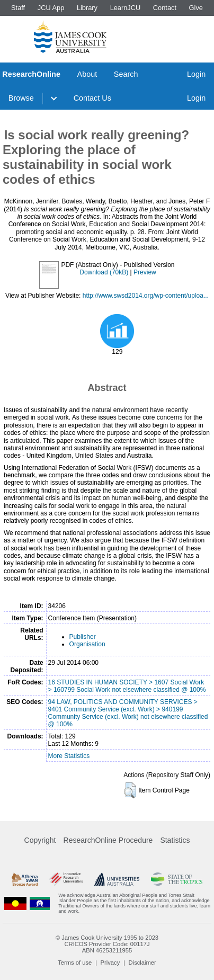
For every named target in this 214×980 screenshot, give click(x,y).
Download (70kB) (104, 272)
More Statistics (69, 756)
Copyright (40, 840)
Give (196, 8)
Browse (21, 98)
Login (196, 74)
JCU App (51, 8)
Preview (145, 272)
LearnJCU (126, 8)
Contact (165, 8)
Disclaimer (142, 963)
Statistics (175, 840)
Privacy (110, 963)
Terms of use (75, 963)
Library (87, 8)
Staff (18, 8)
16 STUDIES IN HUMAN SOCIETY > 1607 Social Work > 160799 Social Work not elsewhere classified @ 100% (127, 686)
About (87, 74)
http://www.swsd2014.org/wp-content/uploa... (146, 296)
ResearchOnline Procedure (108, 840)
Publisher (83, 637)
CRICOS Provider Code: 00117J (107, 944)
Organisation (87, 644)
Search (126, 74)
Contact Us (92, 98)
